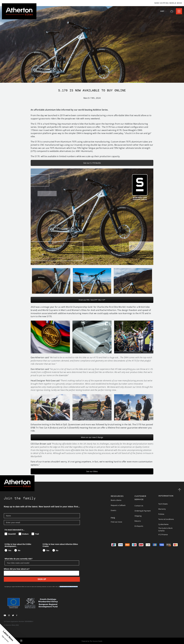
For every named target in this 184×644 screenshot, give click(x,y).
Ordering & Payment (143, 511)
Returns (138, 521)
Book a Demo (116, 500)
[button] (10, 634)
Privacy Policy (74, 587)
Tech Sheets (163, 504)
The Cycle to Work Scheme (165, 529)
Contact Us (139, 506)
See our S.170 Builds (92, 163)
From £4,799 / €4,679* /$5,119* (92, 300)
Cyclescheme (163, 524)
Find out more (116, 522)
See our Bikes (92, 471)
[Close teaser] (21, 641)
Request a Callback (118, 505)
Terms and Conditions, (65, 587)
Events (113, 510)
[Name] (42, 516)
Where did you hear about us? (17, 569)
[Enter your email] (42, 523)
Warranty (162, 509)
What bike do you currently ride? (19, 559)
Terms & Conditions (166, 519)
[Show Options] (42, 573)
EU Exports (139, 526)
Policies (161, 514)
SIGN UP (42, 579)
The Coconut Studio (96, 641)
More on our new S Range (92, 437)
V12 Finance (163, 534)
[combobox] (6, 573)
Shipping (138, 516)
